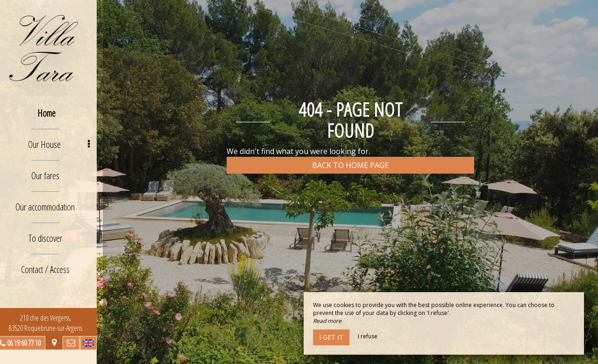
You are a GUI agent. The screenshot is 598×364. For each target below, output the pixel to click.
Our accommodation (52, 207)
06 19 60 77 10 (30, 343)
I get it (331, 337)
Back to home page (350, 165)
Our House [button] (65, 144)
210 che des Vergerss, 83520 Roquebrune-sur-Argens (52, 323)
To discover (51, 238)
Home (53, 113)
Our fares (51, 176)
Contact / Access (51, 269)
